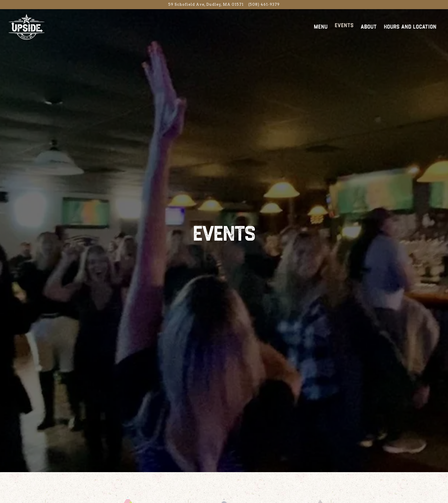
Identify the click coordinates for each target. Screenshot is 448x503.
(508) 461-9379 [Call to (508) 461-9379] (264, 4)
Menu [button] (321, 27)
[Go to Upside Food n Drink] (206, 4)
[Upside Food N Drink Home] (40, 27)
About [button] (369, 27)
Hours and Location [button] (410, 27)
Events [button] (344, 25)
